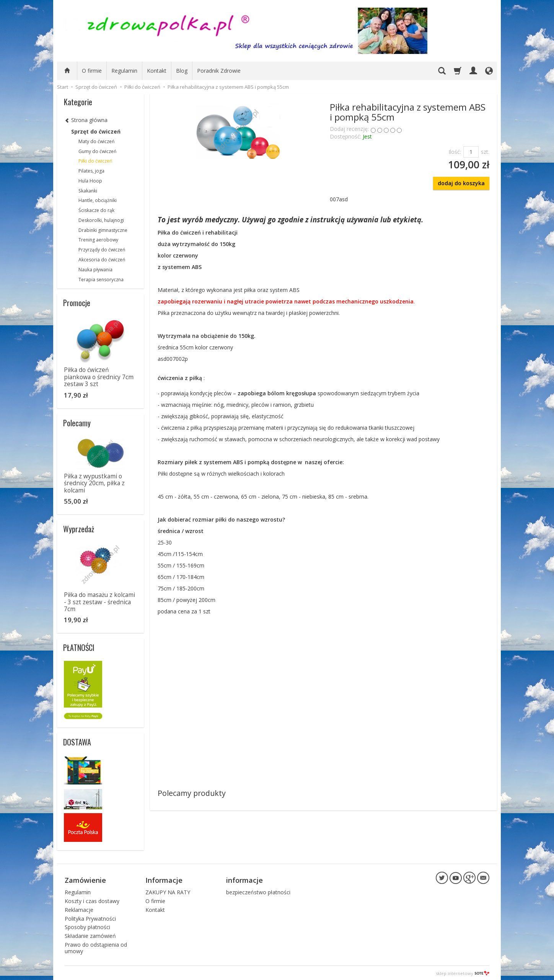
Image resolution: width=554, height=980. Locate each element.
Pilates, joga (91, 171)
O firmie (92, 71)
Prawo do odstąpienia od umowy (96, 947)
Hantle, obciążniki (98, 200)
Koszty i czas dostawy (92, 900)
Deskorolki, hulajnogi (101, 220)
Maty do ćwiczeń (96, 141)
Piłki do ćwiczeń (95, 161)
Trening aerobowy (98, 240)
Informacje (164, 879)
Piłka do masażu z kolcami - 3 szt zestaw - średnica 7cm (99, 602)
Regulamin (124, 71)
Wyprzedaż (79, 529)
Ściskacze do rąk (96, 210)
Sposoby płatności (87, 926)
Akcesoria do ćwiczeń (102, 260)
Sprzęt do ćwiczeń (96, 131)
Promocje (77, 303)
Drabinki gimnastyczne (103, 230)
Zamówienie (85, 879)
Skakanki (88, 191)
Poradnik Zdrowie (219, 71)
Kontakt (157, 71)
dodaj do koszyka (461, 183)
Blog (182, 71)
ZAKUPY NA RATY (168, 891)
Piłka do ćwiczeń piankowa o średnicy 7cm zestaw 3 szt (99, 377)
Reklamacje (79, 909)
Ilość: (455, 152)
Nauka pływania (95, 270)
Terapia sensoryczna (101, 280)
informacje (244, 879)
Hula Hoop (90, 181)
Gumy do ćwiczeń (97, 151)
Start (63, 87)
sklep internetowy (463, 972)
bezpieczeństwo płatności (258, 891)
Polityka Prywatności (90, 917)
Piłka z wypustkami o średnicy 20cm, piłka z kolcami (94, 483)
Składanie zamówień (90, 935)
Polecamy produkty (192, 793)
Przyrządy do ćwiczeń (102, 250)
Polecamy (77, 423)
